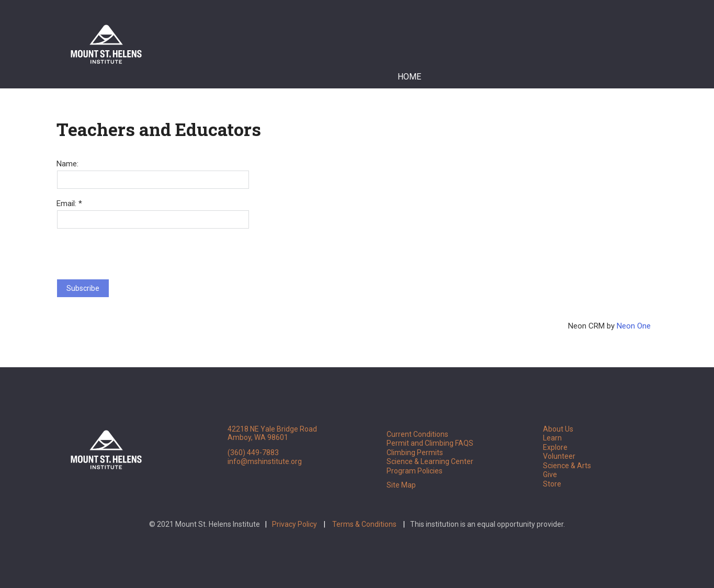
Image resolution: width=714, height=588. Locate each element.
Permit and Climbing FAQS (430, 443)
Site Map (401, 485)
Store (552, 484)
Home (409, 77)
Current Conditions (417, 434)
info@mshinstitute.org (265, 461)
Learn (552, 438)
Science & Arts (567, 466)
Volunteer (559, 456)
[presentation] (136, 250)
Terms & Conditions (364, 524)
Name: (67, 164)
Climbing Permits (415, 453)
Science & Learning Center (430, 461)
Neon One (634, 326)
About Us (558, 429)
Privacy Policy (294, 524)
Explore (555, 447)
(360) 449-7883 (253, 453)
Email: (67, 203)
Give (550, 474)
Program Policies (415, 471)
